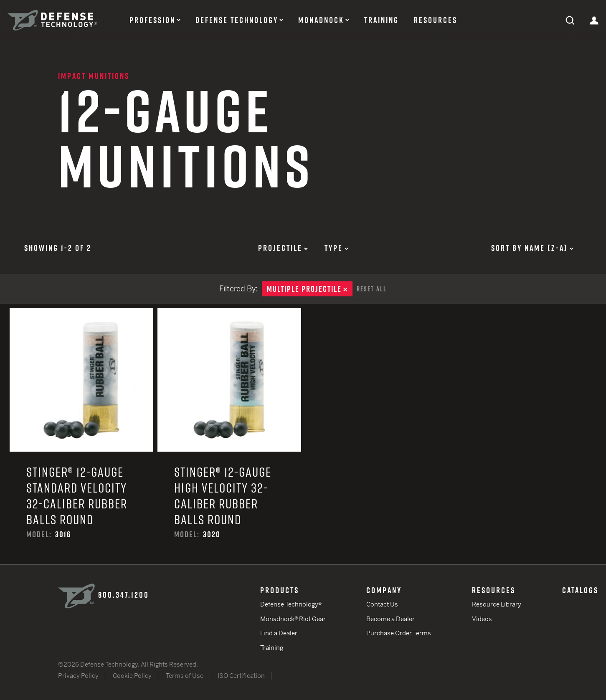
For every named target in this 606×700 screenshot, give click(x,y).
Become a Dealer (390, 619)
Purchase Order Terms (399, 633)
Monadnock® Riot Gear (293, 619)
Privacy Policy (78, 676)
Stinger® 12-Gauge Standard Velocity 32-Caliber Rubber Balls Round (81, 436)
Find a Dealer (279, 633)
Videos (482, 619)
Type (336, 248)
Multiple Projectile (310, 289)
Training (382, 20)
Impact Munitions (94, 76)
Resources (436, 20)
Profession (152, 20)
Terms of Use (185, 676)
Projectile (283, 248)
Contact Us (382, 604)
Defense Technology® (291, 604)
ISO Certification (241, 676)
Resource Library (497, 604)
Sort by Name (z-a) (532, 248)
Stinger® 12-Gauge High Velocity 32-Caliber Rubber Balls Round (229, 436)
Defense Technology (237, 20)
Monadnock (321, 20)
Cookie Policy (132, 676)
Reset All (372, 289)
